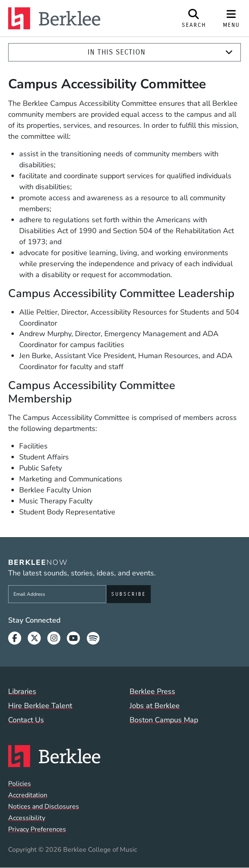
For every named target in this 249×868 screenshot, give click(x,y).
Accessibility (27, 818)
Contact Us (26, 720)
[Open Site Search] (194, 18)
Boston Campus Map (164, 720)
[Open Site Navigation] (231, 18)
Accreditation (28, 795)
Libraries (22, 691)
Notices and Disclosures (44, 807)
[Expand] (229, 52)
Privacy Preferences (37, 829)
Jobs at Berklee (155, 706)
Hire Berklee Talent (40, 706)
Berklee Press (152, 691)
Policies (20, 784)
